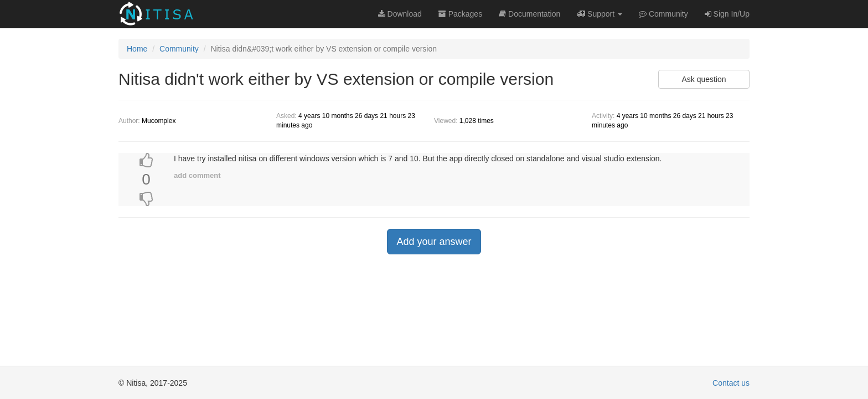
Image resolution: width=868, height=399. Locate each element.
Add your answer (434, 242)
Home (137, 49)
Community (179, 49)
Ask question (704, 79)
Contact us (731, 383)
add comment (197, 175)
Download (400, 14)
